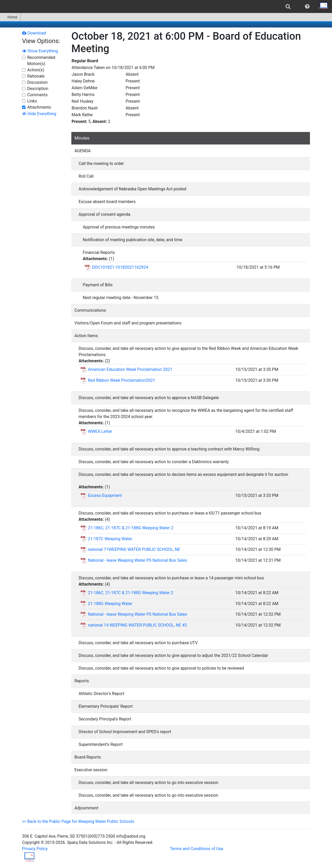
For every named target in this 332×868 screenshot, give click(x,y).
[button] (307, 6)
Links (32, 101)
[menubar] (166, 6)
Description (38, 89)
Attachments (39, 107)
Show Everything (40, 51)
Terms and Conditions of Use (197, 849)
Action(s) (36, 70)
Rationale (36, 76)
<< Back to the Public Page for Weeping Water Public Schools (78, 821)
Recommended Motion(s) (41, 61)
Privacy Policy (35, 849)
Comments (37, 95)
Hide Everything (39, 114)
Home (10, 17)
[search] (288, 6)
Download (34, 33)
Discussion (37, 82)
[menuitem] (288, 6)
